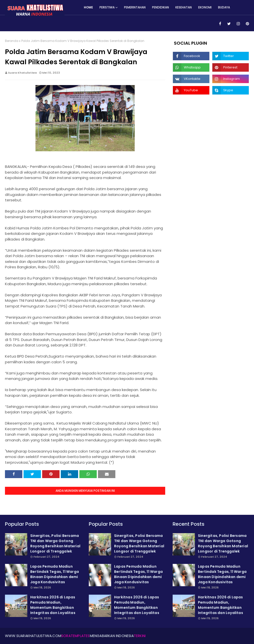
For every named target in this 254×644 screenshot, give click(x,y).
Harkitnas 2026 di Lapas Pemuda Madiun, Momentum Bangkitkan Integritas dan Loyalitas (53, 605)
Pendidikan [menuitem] (160, 7)
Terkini (140, 636)
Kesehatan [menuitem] (184, 7)
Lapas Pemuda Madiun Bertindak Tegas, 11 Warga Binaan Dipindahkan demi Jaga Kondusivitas (55, 574)
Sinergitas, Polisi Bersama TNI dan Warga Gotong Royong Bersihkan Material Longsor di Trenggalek (55, 543)
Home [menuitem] (88, 7)
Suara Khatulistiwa (22, 73)
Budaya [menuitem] (224, 7)
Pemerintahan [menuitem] (135, 7)
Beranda (12, 41)
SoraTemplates (76, 636)
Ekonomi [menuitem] (205, 7)
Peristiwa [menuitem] (107, 7)
